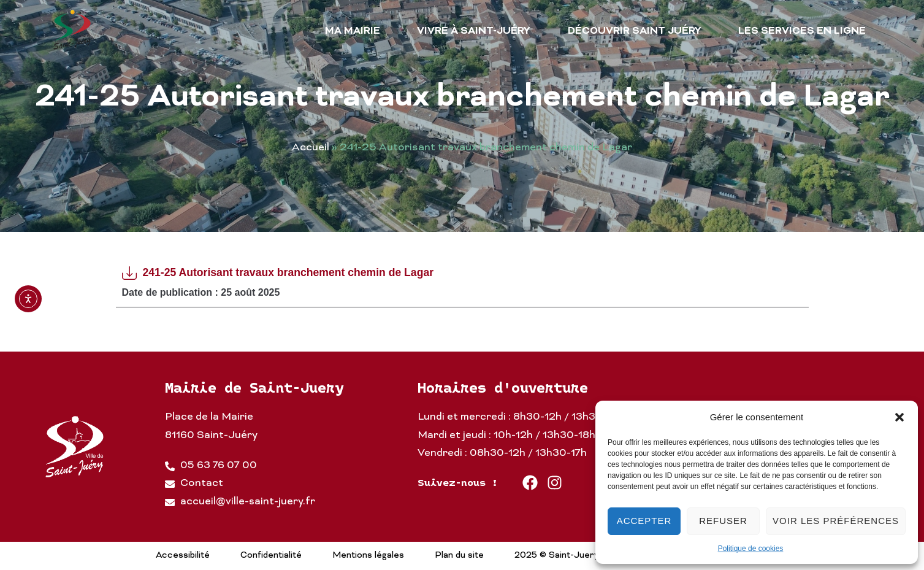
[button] (899, 417)
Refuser (723, 521)
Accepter (644, 521)
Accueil (311, 148)
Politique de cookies (751, 549)
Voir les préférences (836, 521)
